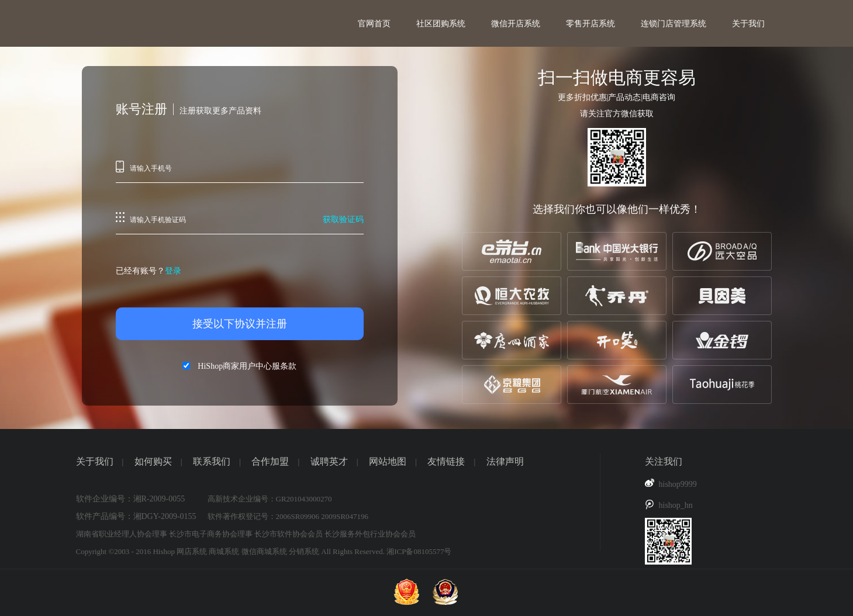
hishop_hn (676, 505)
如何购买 (153, 461)
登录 (173, 271)
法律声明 (505, 461)
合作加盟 (270, 461)
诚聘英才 (329, 461)
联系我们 (212, 461)
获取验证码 (343, 219)
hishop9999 (678, 484)
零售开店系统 (590, 24)
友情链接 (446, 461)
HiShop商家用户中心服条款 (247, 366)
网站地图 (388, 461)
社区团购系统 (441, 24)
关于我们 (748, 24)
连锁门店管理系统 (674, 24)
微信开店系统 (516, 24)
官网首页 (374, 24)
